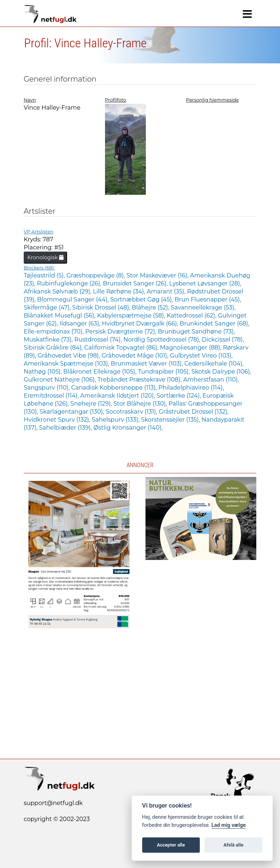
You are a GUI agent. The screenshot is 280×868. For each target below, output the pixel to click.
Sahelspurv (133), (116, 420)
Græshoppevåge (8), (96, 275)
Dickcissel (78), (223, 340)
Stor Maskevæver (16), (158, 275)
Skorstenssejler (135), (171, 420)
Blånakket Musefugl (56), (60, 315)
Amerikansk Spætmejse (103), (67, 364)
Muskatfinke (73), (49, 340)
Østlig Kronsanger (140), (128, 428)
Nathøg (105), (44, 372)
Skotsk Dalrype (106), (221, 372)
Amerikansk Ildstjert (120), (118, 396)
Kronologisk (45, 257)
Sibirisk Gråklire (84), (54, 348)
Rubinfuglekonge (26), (70, 283)
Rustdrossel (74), (99, 340)
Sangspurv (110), (47, 388)
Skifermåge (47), (48, 307)
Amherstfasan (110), (211, 380)
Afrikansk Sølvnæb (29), (58, 291)
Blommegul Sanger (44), (74, 299)
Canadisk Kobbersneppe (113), (115, 388)
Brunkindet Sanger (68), (215, 323)
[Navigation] (247, 14)
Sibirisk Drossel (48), (102, 307)
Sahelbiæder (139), (66, 428)
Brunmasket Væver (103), (148, 364)
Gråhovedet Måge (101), (135, 356)
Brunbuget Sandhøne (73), (197, 332)
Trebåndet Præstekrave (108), (140, 380)
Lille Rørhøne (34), (120, 291)
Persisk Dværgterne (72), (122, 332)
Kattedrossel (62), (192, 315)
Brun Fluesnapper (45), (208, 299)
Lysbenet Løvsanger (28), (205, 283)
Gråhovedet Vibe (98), (69, 356)
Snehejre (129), (92, 404)
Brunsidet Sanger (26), (136, 283)
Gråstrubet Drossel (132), (193, 412)
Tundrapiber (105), (165, 372)
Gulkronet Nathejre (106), (61, 380)
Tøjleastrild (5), (45, 275)
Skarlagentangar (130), (73, 412)
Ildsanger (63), (81, 323)
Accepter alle (171, 845)
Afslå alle (234, 845)
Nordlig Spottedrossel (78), (162, 340)
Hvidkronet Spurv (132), (58, 420)
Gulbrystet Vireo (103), (201, 356)
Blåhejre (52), (151, 307)
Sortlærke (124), (179, 396)
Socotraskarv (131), (132, 412)
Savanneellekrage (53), (203, 307)
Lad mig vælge (229, 825)
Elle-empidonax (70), (55, 332)
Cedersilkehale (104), (214, 364)
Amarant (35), (167, 291)
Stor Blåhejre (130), (141, 404)
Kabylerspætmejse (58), (132, 315)
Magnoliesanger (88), (192, 348)
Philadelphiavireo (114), (191, 388)
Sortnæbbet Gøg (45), (142, 299)
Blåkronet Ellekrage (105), (101, 372)
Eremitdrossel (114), (52, 396)
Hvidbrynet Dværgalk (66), (141, 323)
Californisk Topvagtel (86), (122, 348)
